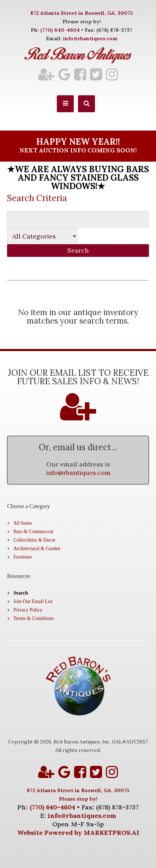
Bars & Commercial (33, 532)
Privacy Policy (28, 610)
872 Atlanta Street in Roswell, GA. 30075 (82, 13)
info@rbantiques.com (90, 38)
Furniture (23, 557)
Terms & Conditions (34, 618)
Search (21, 593)
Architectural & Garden (37, 548)
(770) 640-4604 (60, 30)
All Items (23, 523)
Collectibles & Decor (34, 540)
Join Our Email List (33, 601)
